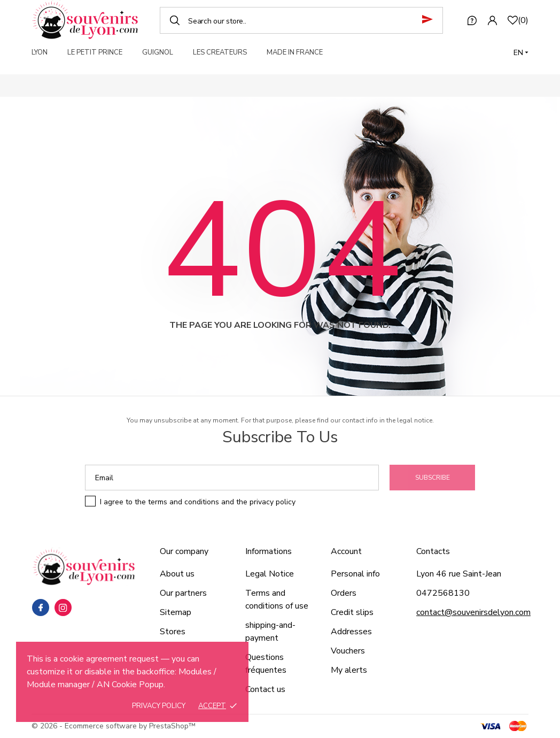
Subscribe (433, 478)
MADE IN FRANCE (295, 52)
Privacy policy (159, 706)
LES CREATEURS (220, 52)
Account (346, 551)
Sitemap (176, 612)
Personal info (355, 574)
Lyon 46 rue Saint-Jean (459, 574)
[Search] (301, 20)
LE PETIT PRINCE (95, 52)
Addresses (351, 632)
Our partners (183, 593)
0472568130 (443, 593)
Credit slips (352, 612)
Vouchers (348, 651)
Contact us (265, 689)
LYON (40, 52)
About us (177, 574)
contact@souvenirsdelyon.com (473, 612)
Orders (344, 593)
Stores (173, 632)
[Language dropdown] (521, 53)
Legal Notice (270, 574)
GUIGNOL (158, 52)
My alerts (349, 670)
